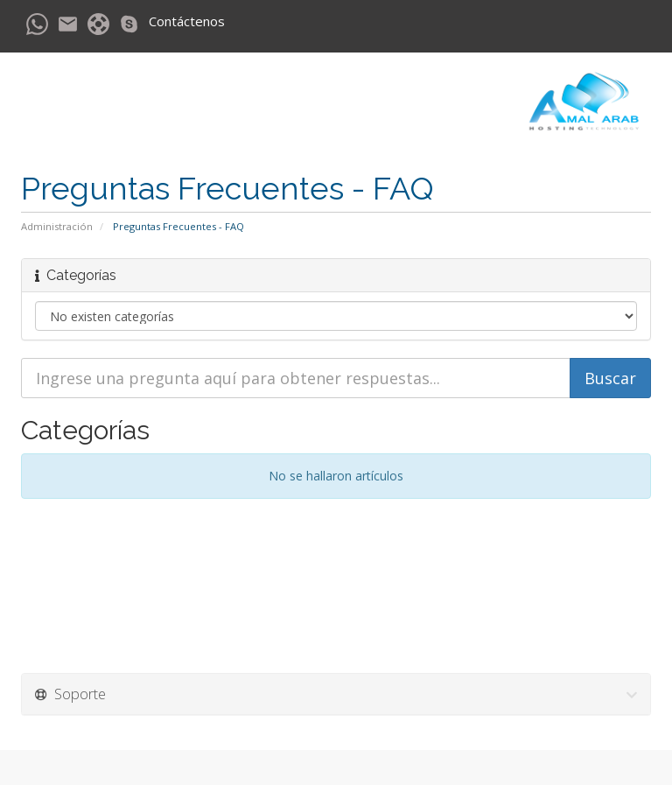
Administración (57, 226)
